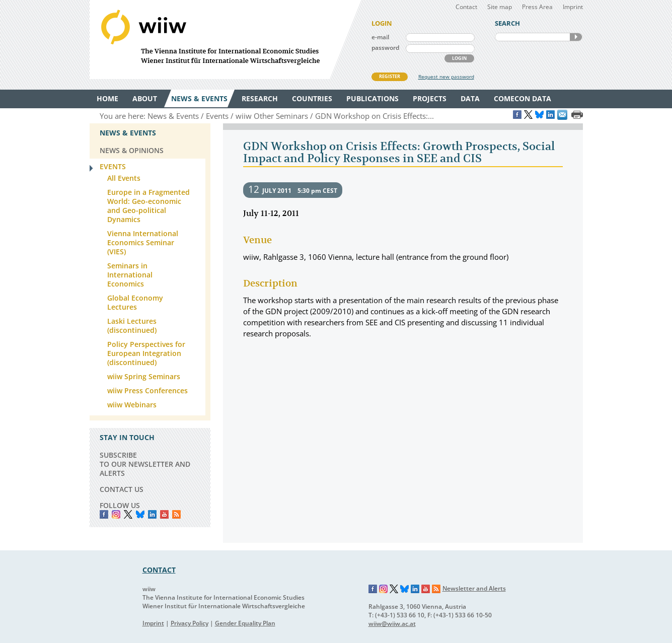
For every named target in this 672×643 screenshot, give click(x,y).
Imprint (573, 7)
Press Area (537, 7)
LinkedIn (152, 514)
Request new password (446, 77)
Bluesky (140, 514)
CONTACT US (122, 489)
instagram (116, 514)
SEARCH (576, 37)
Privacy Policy (190, 623)
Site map (500, 7)
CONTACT (159, 570)
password (385, 48)
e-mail (380, 37)
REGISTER (390, 76)
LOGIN (459, 58)
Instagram (384, 589)
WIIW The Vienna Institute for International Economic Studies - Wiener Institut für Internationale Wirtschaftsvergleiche (226, 40)
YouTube (164, 514)
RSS (176, 514)
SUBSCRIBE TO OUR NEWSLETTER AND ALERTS (145, 464)
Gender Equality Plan (245, 623)
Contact (466, 7)
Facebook (104, 514)
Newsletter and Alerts (474, 588)
